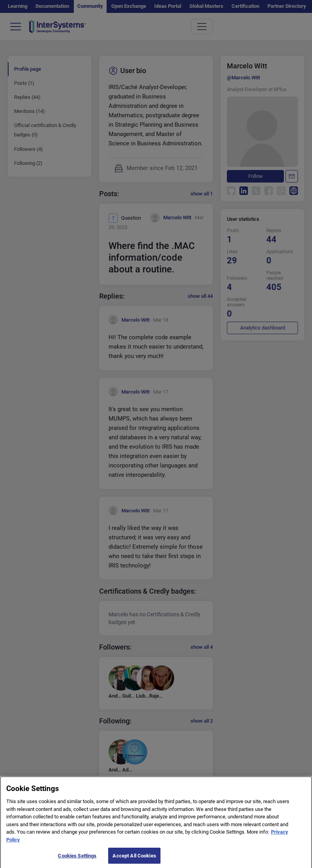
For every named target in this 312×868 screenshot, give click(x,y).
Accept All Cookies (134, 859)
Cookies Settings (77, 859)
